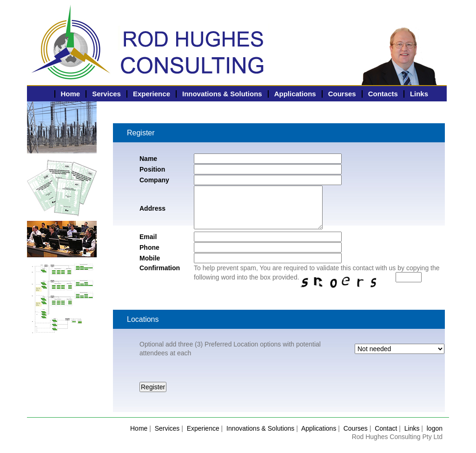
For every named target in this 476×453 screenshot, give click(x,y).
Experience (152, 94)
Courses (342, 94)
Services (106, 94)
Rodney (71, 21)
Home (71, 94)
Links (419, 94)
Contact (386, 428)
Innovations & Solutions (222, 94)
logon (435, 428)
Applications (295, 94)
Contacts (383, 94)
